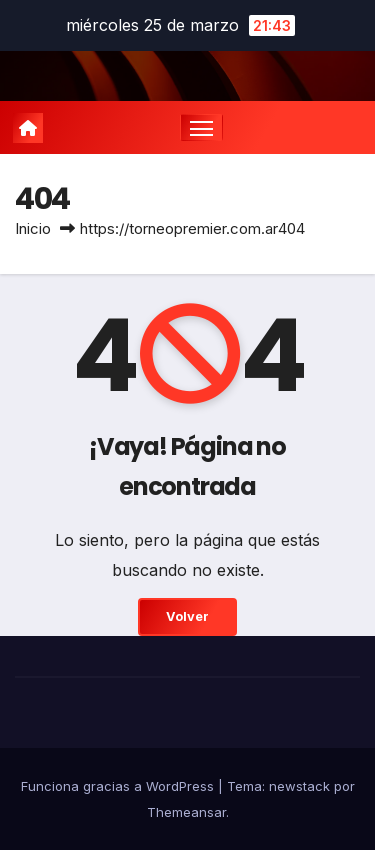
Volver (187, 616)
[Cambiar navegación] (202, 128)
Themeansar (186, 812)
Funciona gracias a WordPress (119, 786)
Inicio (33, 228)
